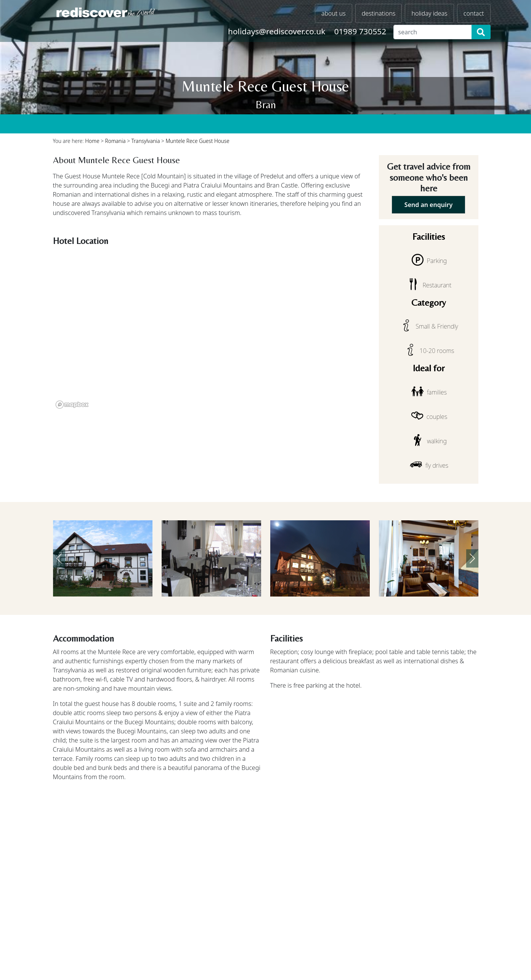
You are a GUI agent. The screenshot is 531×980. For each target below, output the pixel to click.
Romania (116, 141)
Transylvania (146, 141)
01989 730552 (360, 31)
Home (92, 141)
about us (334, 13)
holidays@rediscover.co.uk (277, 31)
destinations (379, 13)
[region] (211, 330)
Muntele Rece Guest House (197, 141)
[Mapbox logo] (72, 405)
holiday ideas (429, 13)
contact (474, 13)
